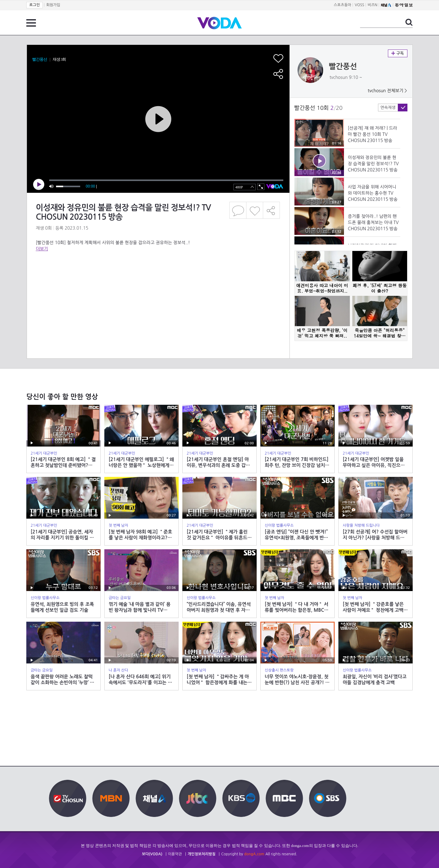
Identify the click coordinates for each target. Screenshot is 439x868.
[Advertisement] (158, 277)
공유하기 (272, 210)
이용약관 (175, 854)
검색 (409, 22)
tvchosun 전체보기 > (387, 91)
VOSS (360, 5)
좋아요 (255, 210)
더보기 (42, 249)
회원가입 (53, 5)
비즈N (373, 5)
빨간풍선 (343, 67)
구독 (398, 53)
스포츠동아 (342, 5)
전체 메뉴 (31, 23)
